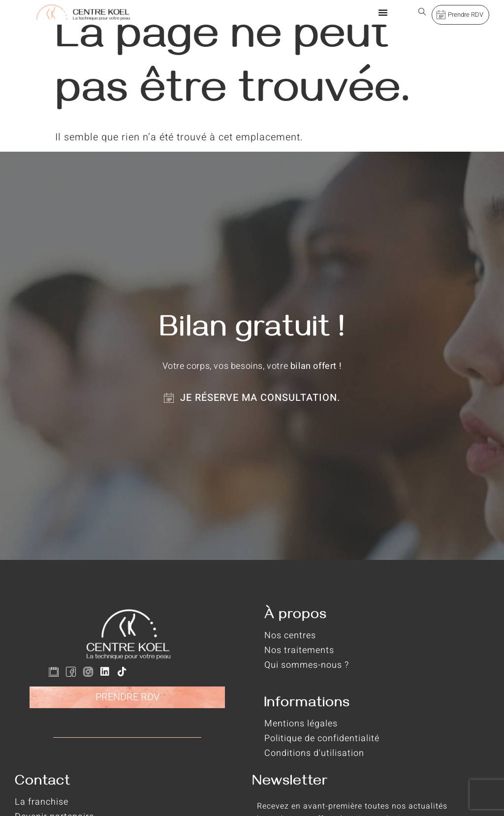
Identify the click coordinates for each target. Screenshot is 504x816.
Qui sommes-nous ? (307, 665)
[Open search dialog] (422, 12)
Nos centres (290, 636)
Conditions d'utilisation (314, 753)
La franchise (42, 802)
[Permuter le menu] (383, 12)
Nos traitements (299, 650)
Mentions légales (301, 724)
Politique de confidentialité (322, 738)
